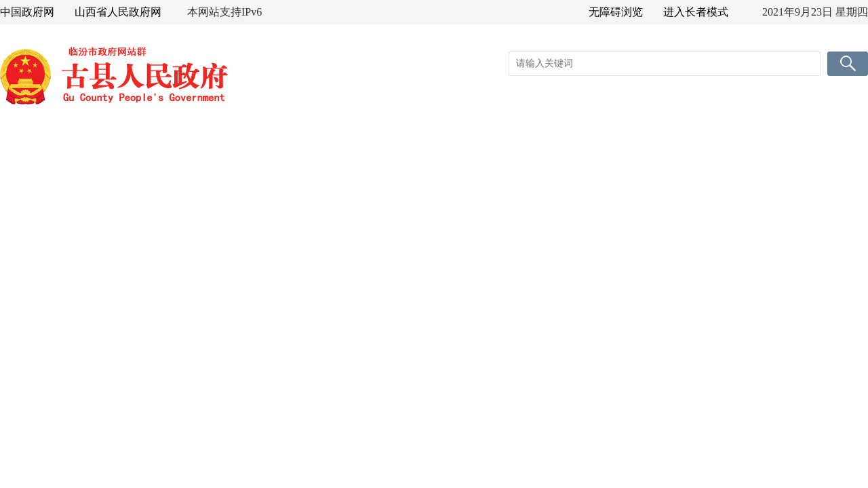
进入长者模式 (696, 12)
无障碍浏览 (616, 12)
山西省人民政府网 (118, 12)
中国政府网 (27, 12)
